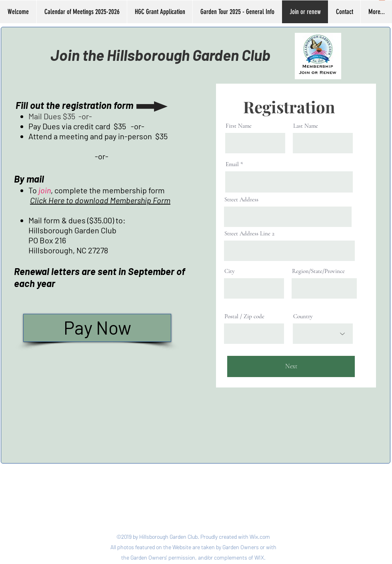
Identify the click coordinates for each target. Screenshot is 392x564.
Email (232, 164)
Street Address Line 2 (249, 234)
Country (303, 316)
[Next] (291, 366)
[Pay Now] (97, 328)
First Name (239, 126)
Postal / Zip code (244, 316)
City (230, 271)
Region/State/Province (318, 271)
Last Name (306, 126)
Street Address (241, 200)
